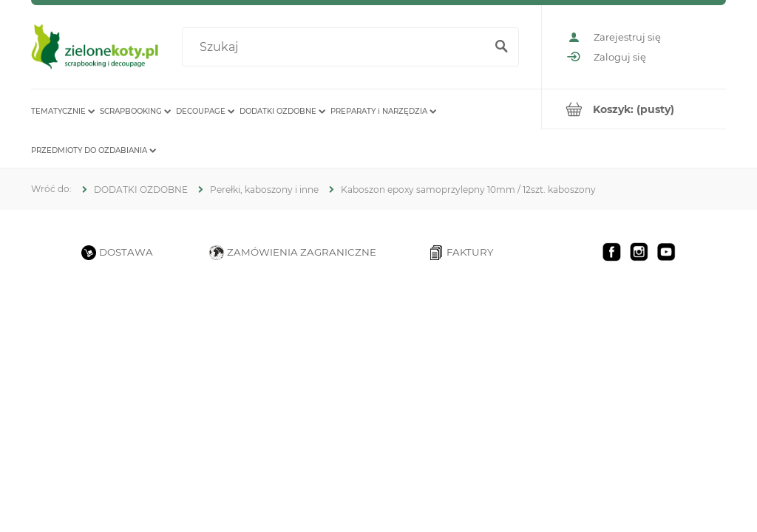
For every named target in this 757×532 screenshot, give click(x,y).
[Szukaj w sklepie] (336, 47)
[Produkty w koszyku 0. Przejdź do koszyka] (634, 109)
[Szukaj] (501, 47)
